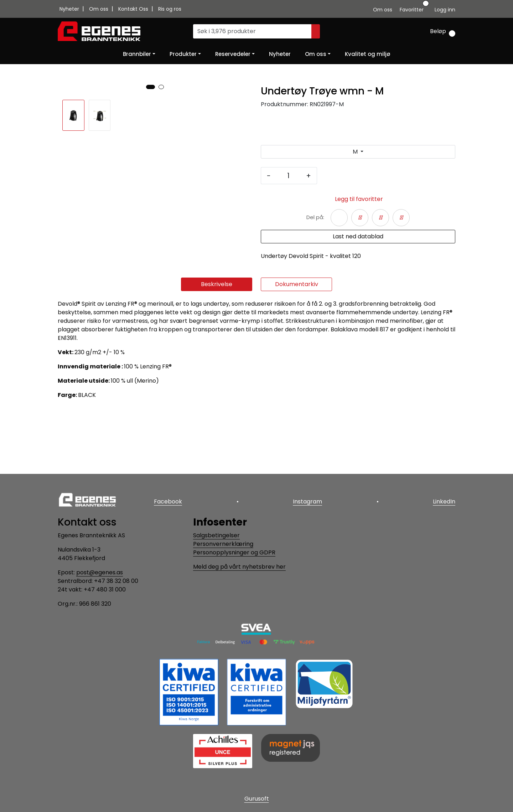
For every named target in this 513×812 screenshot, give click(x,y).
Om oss (99, 9)
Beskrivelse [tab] (217, 350)
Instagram (307, 501)
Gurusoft (257, 799)
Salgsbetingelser (216, 535)
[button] (151, 280)
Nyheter (70, 9)
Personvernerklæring (223, 544)
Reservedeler (233, 54)
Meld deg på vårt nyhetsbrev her (239, 567)
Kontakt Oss (134, 9)
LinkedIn (444, 501)
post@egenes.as (100, 572)
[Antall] (288, 176)
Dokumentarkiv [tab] (297, 350)
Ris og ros (170, 9)
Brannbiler (137, 54)
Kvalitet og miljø (367, 54)
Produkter (183, 54)
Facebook (168, 501)
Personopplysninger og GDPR (234, 552)
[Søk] (252, 31)
